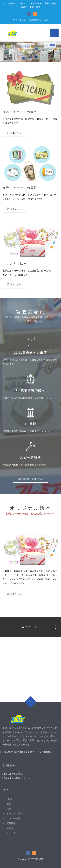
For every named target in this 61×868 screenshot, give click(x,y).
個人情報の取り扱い (38, 20)
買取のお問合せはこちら (31, 479)
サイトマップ (19, 20)
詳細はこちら (14, 133)
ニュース (11, 833)
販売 (9, 804)
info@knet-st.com (21, 778)
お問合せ (11, 828)
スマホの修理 (13, 818)
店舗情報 (11, 823)
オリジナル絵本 (14, 813)
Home (10, 799)
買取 (9, 809)
